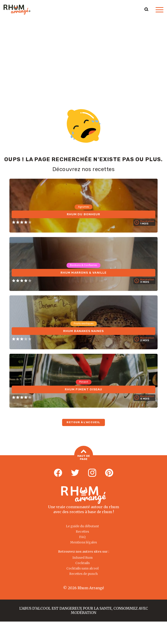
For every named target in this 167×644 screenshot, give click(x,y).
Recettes (82, 532)
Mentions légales (83, 542)
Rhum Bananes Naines (83, 331)
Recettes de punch (83, 574)
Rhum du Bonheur (83, 214)
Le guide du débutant (82, 526)
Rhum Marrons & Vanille (83, 272)
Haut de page (84, 455)
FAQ (82, 537)
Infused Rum (82, 558)
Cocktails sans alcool (82, 568)
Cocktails (82, 563)
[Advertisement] (83, 53)
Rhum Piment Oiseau (83, 389)
